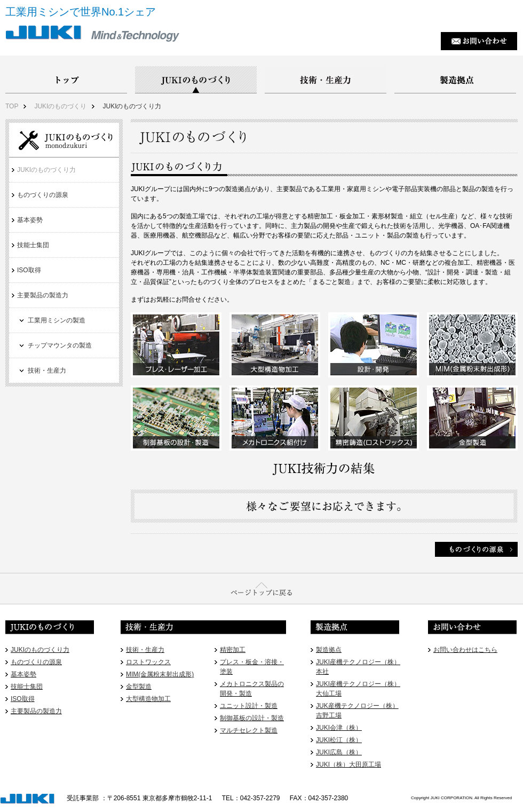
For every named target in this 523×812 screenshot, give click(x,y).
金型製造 (139, 687)
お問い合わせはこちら (465, 650)
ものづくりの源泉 (43, 195)
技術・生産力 (47, 370)
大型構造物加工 (148, 699)
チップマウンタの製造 (60, 345)
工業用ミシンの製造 (57, 320)
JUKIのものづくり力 (132, 106)
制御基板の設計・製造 (252, 718)
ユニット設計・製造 (249, 706)
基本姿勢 (30, 220)
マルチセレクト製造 (249, 730)
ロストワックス (148, 662)
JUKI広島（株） (339, 752)
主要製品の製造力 (43, 295)
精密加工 (233, 650)
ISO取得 (29, 270)
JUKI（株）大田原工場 (348, 764)
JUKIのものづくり (60, 106)
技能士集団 (33, 245)
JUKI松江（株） (339, 740)
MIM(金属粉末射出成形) (160, 674)
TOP (12, 106)
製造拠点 (329, 650)
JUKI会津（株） (339, 728)
